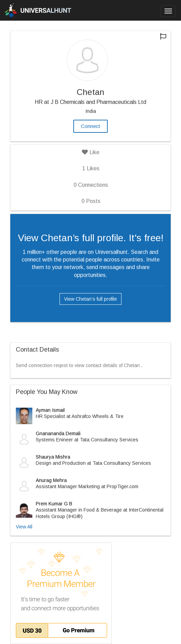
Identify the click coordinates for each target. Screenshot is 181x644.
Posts (91, 201)
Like (91, 152)
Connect (90, 126)
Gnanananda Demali (58, 433)
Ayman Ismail (50, 410)
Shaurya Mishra (53, 457)
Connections (91, 185)
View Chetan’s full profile (90, 299)
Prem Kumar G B (54, 504)
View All (24, 527)
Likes (91, 168)
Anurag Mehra (51, 480)
